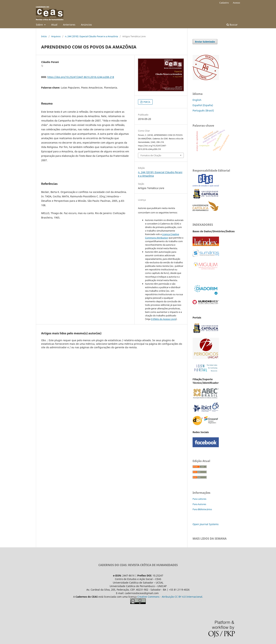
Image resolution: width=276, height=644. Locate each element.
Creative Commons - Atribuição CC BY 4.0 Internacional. (170, 597)
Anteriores (69, 25)
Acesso (236, 3)
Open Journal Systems (206, 524)
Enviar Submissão (205, 42)
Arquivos (56, 36)
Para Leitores (199, 499)
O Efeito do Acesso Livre (163, 319)
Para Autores (199, 504)
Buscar (232, 25)
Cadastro (224, 3)
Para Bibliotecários (202, 509)
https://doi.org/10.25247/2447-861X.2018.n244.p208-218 (81, 77)
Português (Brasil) (203, 110)
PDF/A (147, 102)
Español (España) (203, 105)
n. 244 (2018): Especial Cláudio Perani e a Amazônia (91, 36)
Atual (54, 25)
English (197, 100)
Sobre (40, 25)
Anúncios (86, 25)
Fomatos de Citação (151, 155)
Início (44, 36)
